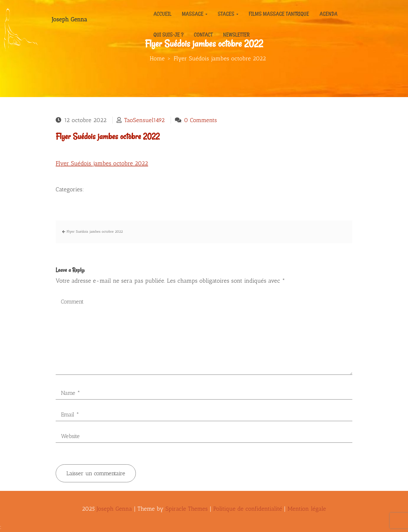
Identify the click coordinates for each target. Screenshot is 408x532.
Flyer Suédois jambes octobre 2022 (108, 137)
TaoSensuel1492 (144, 120)
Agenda (329, 14)
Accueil (162, 14)
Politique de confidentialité (248, 509)
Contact (203, 35)
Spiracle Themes (187, 509)
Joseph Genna (69, 19)
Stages (228, 14)
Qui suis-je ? (168, 35)
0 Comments (200, 120)
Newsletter (237, 35)
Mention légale (307, 509)
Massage (195, 14)
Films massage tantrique (279, 14)
